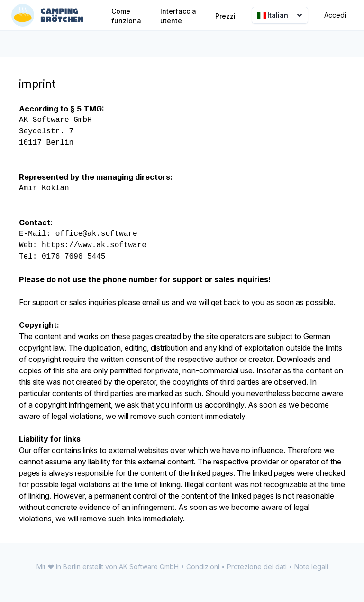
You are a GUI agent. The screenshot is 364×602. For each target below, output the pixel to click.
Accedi (335, 15)
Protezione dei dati (257, 567)
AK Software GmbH (149, 567)
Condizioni (203, 567)
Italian (281, 15)
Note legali (311, 567)
